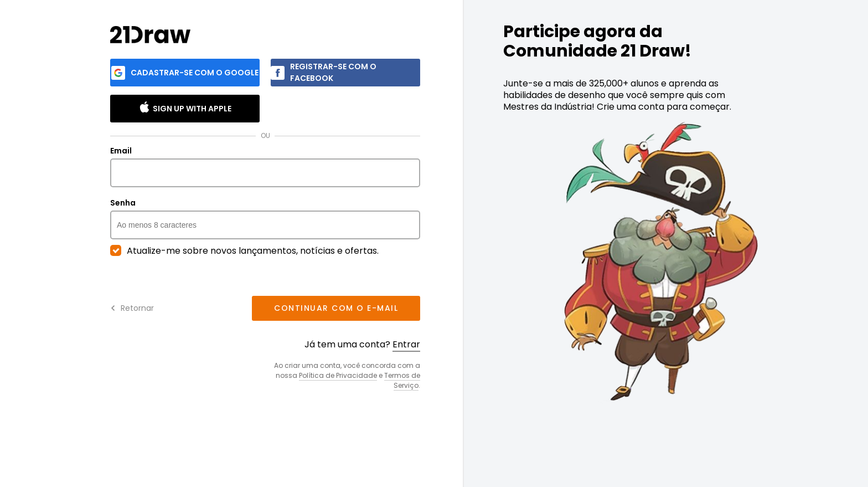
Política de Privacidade (338, 375)
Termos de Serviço (402, 380)
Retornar (132, 308)
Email (265, 167)
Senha (265, 219)
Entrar (406, 344)
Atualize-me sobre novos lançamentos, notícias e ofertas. (244, 251)
